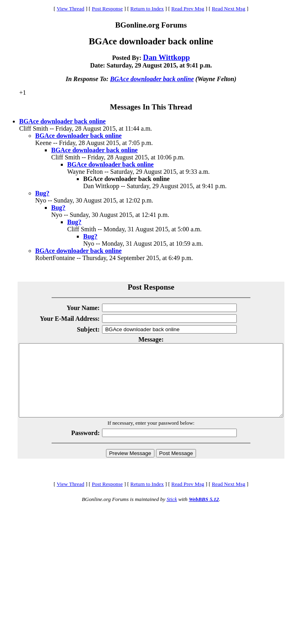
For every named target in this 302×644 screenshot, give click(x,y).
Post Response (107, 9)
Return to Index (147, 9)
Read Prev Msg (188, 9)
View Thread (71, 9)
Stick (172, 514)
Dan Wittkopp (167, 57)
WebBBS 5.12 (204, 514)
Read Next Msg (228, 9)
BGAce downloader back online (152, 79)
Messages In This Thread (151, 107)
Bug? (42, 193)
